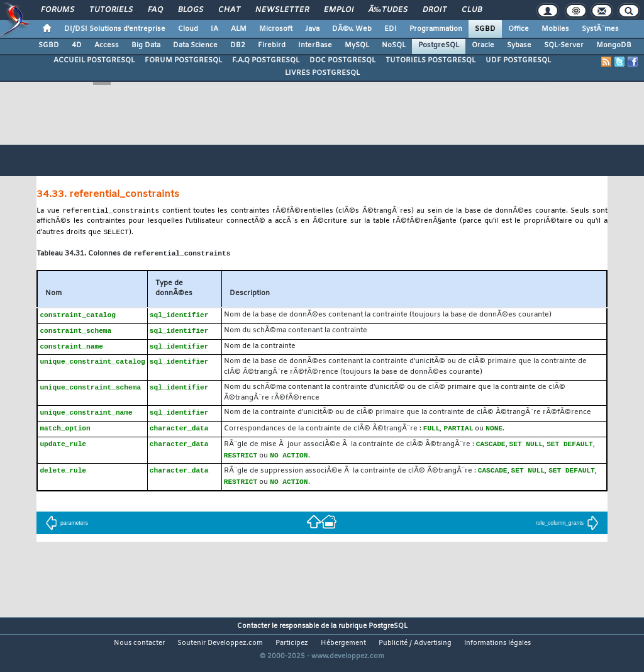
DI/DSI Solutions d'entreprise (115, 29)
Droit (435, 10)
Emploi (339, 10)
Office (519, 29)
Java (312, 29)
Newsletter (282, 10)
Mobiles (555, 29)
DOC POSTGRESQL (342, 60)
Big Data (146, 45)
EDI (391, 29)
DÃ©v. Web (352, 29)
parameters (67, 530)
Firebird (272, 45)
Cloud (188, 29)
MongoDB (614, 45)
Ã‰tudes (388, 10)
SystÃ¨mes (600, 29)
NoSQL (394, 45)
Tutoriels (111, 10)
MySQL (357, 45)
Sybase (519, 45)
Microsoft (276, 29)
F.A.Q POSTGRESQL (266, 60)
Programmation (436, 29)
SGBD (485, 29)
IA (214, 29)
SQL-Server (564, 45)
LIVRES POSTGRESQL (322, 73)
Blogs (191, 10)
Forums (58, 10)
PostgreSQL (439, 45)
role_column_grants (568, 530)
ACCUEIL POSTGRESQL (94, 60)
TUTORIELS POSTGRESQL (430, 60)
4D (77, 45)
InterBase (315, 45)
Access (107, 45)
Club (472, 10)
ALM (239, 29)
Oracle (483, 45)
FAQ (155, 10)
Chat (229, 10)
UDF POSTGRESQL (518, 60)
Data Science (195, 45)
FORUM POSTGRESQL (183, 60)
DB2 (238, 45)
